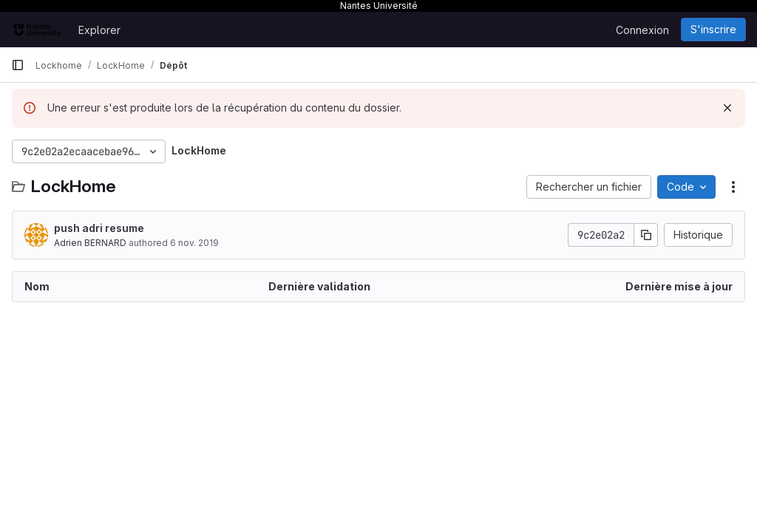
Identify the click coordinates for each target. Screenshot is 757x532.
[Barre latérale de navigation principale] (18, 65)
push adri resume (99, 228)
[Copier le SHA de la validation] (646, 235)
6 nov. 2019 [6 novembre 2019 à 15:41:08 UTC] (194, 243)
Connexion (642, 30)
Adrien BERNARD (90, 243)
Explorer (99, 30)
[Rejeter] (727, 108)
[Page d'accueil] (37, 30)
